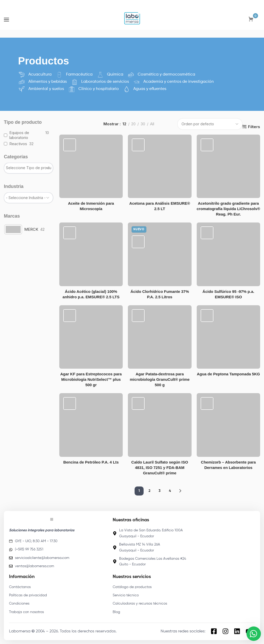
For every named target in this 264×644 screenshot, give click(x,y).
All (152, 124)
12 (124, 124)
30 (143, 124)
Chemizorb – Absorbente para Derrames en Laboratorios (228, 465)
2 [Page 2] (149, 491)
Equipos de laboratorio (19, 135)
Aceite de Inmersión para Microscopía (91, 206)
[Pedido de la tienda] (210, 124)
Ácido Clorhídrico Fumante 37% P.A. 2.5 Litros (160, 294)
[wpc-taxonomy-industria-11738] (28, 198)
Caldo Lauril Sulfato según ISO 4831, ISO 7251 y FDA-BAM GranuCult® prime (160, 468)
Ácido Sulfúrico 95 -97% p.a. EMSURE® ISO (228, 294)
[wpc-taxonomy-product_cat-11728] (28, 168)
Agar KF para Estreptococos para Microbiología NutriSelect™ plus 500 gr (91, 379)
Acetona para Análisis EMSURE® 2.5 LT (160, 206)
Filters (254, 127)
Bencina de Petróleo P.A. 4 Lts (91, 462)
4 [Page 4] (170, 491)
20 (133, 124)
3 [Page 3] (160, 491)
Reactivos (18, 144)
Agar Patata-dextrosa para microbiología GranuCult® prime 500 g (160, 379)
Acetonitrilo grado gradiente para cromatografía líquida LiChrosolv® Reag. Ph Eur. (228, 209)
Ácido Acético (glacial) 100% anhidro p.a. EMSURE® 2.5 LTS (91, 294)
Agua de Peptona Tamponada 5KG (228, 374)
